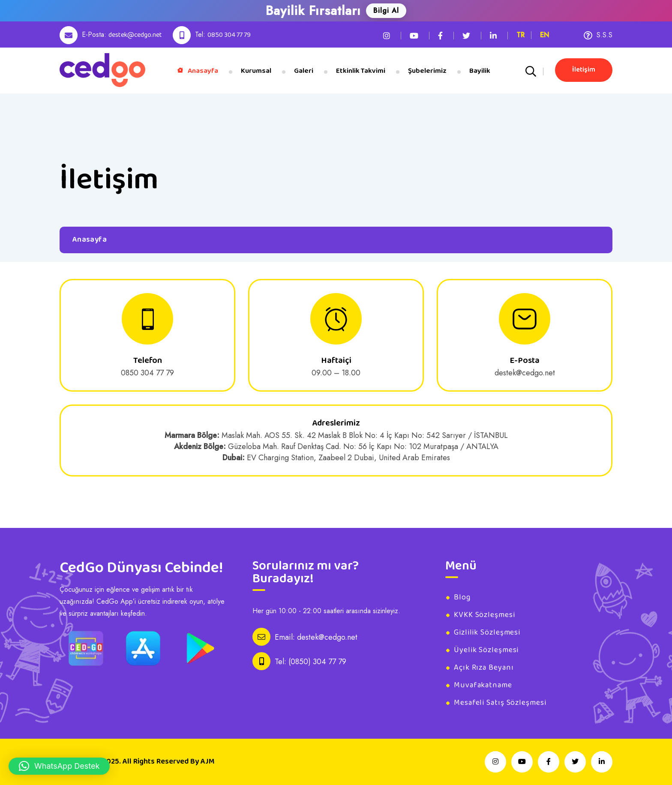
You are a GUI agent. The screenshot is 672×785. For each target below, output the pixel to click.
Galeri (304, 71)
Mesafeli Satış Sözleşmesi (500, 703)
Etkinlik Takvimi (361, 71)
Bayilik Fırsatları (313, 11)
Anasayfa (198, 71)
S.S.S (598, 35)
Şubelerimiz (427, 71)
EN (544, 35)
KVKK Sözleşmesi (484, 615)
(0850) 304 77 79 (317, 662)
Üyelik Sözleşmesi (486, 650)
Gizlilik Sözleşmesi (487, 632)
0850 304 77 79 (229, 35)
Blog (462, 597)
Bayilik (480, 71)
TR (520, 35)
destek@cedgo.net (135, 35)
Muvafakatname (483, 685)
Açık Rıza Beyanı (484, 668)
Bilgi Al (386, 10)
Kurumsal (256, 71)
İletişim (584, 70)
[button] (59, 766)
